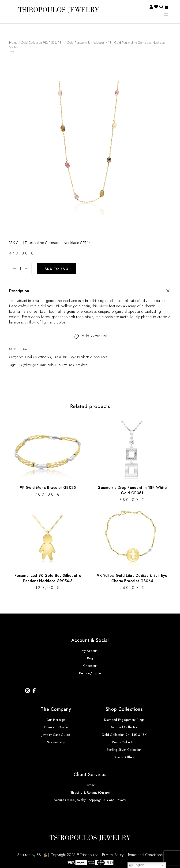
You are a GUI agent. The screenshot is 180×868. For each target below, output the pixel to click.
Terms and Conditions (145, 855)
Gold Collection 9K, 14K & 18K (42, 43)
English (137, 865)
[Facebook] (34, 691)
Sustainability (56, 742)
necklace (82, 365)
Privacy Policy (113, 855)
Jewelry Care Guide (56, 735)
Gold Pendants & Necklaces (86, 43)
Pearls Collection (124, 742)
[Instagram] (28, 691)
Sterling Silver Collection (124, 750)
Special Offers (124, 757)
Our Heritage (56, 720)
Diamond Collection (124, 727)
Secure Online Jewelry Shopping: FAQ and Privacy (90, 800)
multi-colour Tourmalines (57, 365)
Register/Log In (90, 673)
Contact (90, 785)
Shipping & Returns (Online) (90, 792)
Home (13, 43)
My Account (90, 651)
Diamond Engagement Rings (124, 720)
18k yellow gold (28, 365)
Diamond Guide (56, 727)
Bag (90, 658)
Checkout (90, 666)
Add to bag (56, 269)
